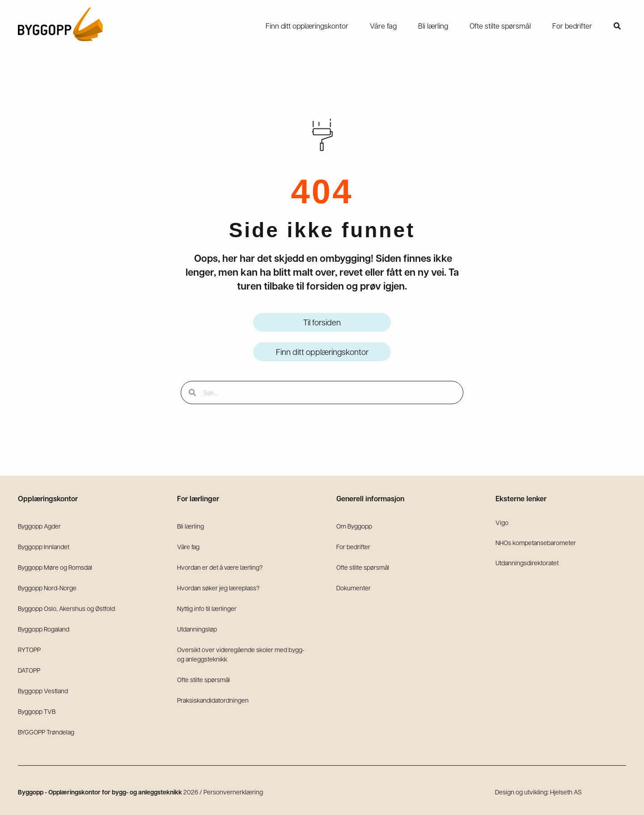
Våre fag (188, 546)
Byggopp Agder (39, 526)
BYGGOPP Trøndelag (46, 732)
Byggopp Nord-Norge (47, 588)
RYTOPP (29, 649)
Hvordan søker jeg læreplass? (218, 588)
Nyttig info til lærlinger (207, 608)
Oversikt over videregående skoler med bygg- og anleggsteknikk (241, 654)
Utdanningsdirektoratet (527, 563)
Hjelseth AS (566, 792)
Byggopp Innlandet (44, 546)
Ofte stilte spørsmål (203, 679)
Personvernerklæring (233, 792)
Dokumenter (354, 588)
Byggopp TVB (37, 711)
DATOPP (29, 670)
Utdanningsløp (197, 629)
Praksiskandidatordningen (213, 700)
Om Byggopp (354, 526)
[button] (617, 26)
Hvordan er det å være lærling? (220, 567)
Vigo (502, 522)
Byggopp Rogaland (44, 629)
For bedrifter (353, 546)
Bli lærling (191, 526)
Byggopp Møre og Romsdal (55, 567)
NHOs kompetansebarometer (536, 542)
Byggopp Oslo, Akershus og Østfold (66, 608)
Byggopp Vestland (43, 691)
